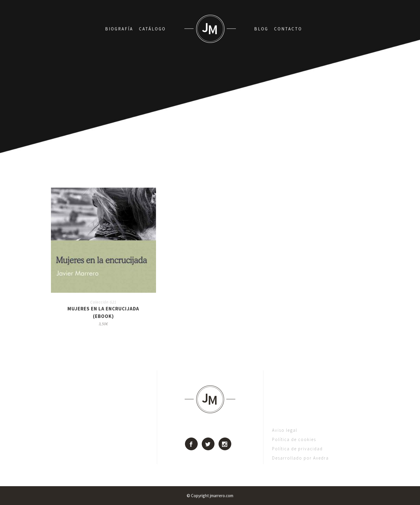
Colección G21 (103, 302)
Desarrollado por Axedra (300, 458)
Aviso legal (285, 430)
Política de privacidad (297, 449)
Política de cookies (294, 439)
